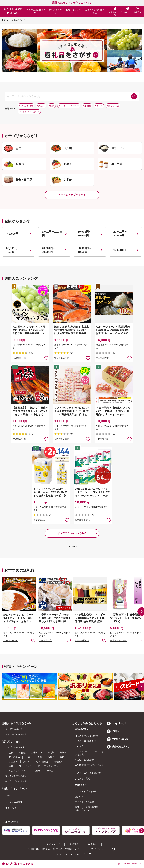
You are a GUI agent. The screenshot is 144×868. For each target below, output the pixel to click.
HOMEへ (73, 547)
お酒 (28, 757)
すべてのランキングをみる (72, 533)
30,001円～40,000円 (13, 250)
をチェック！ (71, 3)
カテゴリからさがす (15, 747)
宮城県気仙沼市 (62, 358)
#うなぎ (99, 106)
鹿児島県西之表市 (119, 640)
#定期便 (87, 106)
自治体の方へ (118, 747)
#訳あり (41, 106)
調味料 (27, 762)
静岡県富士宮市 (82, 520)
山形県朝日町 (102, 439)
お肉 (11, 753)
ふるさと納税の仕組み (86, 741)
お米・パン (37, 753)
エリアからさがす (14, 729)
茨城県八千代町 (20, 439)
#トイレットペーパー (69, 106)
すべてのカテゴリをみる (72, 195)
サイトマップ (53, 844)
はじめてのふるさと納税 (87, 736)
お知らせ (115, 731)
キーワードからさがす (16, 734)
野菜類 (63, 753)
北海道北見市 (45, 640)
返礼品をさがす (56, 11)
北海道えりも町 (11, 640)
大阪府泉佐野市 (62, 439)
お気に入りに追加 (33, 640)
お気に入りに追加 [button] (46, 358)
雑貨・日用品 (42, 762)
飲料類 (39, 757)
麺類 (62, 757)
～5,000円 (12, 234)
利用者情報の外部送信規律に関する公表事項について (54, 849)
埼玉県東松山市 (82, 640)
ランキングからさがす (16, 776)
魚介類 (22, 753)
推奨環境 (74, 844)
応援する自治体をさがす (36, 11)
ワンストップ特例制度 (86, 792)
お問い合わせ (118, 739)
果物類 (51, 753)
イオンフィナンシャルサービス (72, 854)
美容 (11, 766)
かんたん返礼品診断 (85, 760)
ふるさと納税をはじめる (95, 11)
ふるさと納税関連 (14, 802)
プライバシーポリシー (100, 849)
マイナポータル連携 (85, 802)
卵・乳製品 (14, 757)
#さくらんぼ (113, 106)
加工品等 (13, 762)
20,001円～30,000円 (120, 234)
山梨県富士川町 (20, 358)
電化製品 (58, 762)
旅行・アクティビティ (48, 766)
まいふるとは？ (82, 746)
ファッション (26, 766)
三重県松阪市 (102, 358)
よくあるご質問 (82, 778)
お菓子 (51, 757)
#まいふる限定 (26, 106)
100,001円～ (121, 250)
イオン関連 (11, 807)
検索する (134, 96)
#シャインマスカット (29, 112)
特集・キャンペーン (73, 11)
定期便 (37, 771)
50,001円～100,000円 (85, 250)
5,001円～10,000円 (52, 234)
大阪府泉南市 (40, 520)
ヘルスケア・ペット (19, 771)
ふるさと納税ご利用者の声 (88, 773)
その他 (49, 771)
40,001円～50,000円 (49, 250)
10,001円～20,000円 (85, 234)
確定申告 (79, 797)
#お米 (52, 106)
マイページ (116, 723)
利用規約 (92, 844)
